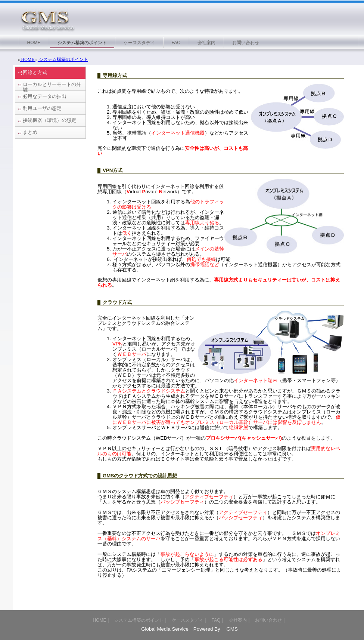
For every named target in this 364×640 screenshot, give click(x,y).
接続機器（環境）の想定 (49, 120)
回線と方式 (35, 72)
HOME (28, 59)
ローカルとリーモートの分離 (52, 86)
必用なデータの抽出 (45, 96)
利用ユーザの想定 (42, 108)
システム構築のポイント (63, 59)
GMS (231, 629)
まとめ (30, 132)
